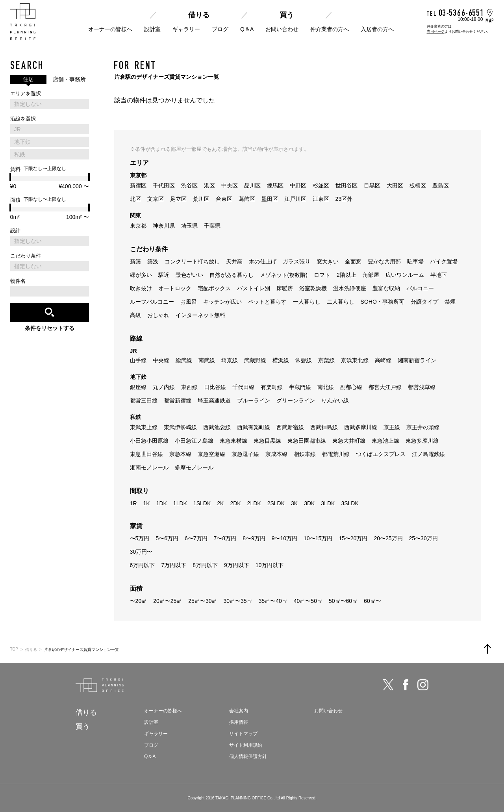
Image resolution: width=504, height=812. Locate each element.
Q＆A (247, 29)
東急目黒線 (267, 441)
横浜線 (281, 360)
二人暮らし (341, 302)
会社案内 (239, 711)
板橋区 (418, 185)
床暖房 (285, 288)
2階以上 (346, 275)
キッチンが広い (222, 302)
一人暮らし (307, 302)
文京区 (156, 199)
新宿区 (138, 185)
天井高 (234, 261)
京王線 (392, 427)
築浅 (153, 261)
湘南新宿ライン (417, 360)
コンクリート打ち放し (192, 261)
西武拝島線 (324, 427)
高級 (135, 315)
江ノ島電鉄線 (428, 454)
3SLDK (350, 503)
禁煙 (450, 302)
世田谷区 (346, 185)
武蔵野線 (255, 360)
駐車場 (415, 261)
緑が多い (141, 275)
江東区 (321, 199)
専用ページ (436, 32)
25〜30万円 (423, 538)
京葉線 (326, 360)
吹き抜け (141, 288)
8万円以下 (205, 565)
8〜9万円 (254, 538)
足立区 (178, 199)
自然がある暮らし (232, 275)
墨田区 (270, 199)
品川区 (252, 185)
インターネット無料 (200, 315)
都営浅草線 (422, 387)
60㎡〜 (372, 601)
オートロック (175, 288)
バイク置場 (444, 261)
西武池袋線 (217, 427)
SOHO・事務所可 (383, 302)
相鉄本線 (305, 454)
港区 (209, 185)
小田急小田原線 (149, 441)
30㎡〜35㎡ (238, 601)
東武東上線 (144, 427)
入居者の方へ (377, 29)
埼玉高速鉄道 (214, 400)
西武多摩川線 (361, 427)
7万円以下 (174, 565)
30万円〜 (141, 552)
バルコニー (420, 288)
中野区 (298, 185)
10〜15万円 (318, 538)
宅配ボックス (214, 288)
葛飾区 (247, 199)
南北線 (326, 387)
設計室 (152, 29)
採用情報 (239, 722)
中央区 (230, 185)
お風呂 (189, 302)
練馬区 (275, 185)
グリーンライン (296, 400)
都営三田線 (144, 400)
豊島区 (441, 185)
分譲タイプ (424, 302)
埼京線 (230, 360)
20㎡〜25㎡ (168, 601)
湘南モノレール (149, 467)
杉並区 (321, 185)
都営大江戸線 (385, 387)
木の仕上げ (263, 261)
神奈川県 (164, 226)
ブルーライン (254, 400)
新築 (135, 261)
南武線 (207, 360)
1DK (162, 503)
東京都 (138, 226)
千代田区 (164, 185)
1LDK (180, 503)
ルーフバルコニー (152, 302)
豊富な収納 (386, 288)
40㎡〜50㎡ (308, 601)
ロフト (322, 275)
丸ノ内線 (164, 387)
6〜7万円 (196, 538)
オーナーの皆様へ (110, 29)
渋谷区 (189, 185)
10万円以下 (270, 565)
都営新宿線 (178, 400)
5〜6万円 (167, 538)
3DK (309, 503)
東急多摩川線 (422, 441)
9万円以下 (237, 565)
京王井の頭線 (423, 427)
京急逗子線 (245, 454)
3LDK (328, 503)
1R (133, 503)
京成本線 (276, 454)
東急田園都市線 (307, 441)
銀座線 (138, 387)
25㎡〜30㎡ (203, 601)
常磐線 (304, 360)
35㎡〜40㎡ (273, 601)
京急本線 (180, 454)
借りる (199, 15)
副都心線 (351, 387)
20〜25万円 (388, 538)
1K (147, 503)
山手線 (138, 360)
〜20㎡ (139, 601)
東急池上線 (385, 441)
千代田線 (243, 387)
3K (294, 503)
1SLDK (202, 503)
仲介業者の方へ (330, 29)
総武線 (184, 360)
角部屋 (371, 275)
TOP (14, 649)
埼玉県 (189, 226)
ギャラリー (186, 29)
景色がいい (189, 275)
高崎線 (383, 360)
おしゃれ (158, 315)
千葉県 (212, 226)
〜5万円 (140, 538)
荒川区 (201, 199)
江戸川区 (295, 199)
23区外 (344, 199)
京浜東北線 (355, 360)
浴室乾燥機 (313, 288)
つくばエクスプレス (381, 454)
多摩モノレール (194, 467)
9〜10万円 (284, 538)
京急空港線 (211, 454)
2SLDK (276, 503)
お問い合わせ (282, 29)
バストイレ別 (254, 288)
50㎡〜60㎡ (343, 601)
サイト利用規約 (246, 745)
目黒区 (372, 185)
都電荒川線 (336, 454)
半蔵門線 (300, 387)
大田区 (395, 185)
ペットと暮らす (267, 302)
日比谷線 (215, 387)
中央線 (161, 360)
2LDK (254, 503)
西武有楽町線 (254, 427)
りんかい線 (335, 400)
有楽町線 (272, 387)
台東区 (224, 199)
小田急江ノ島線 (194, 441)
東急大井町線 (349, 441)
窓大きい (328, 261)
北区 (135, 199)
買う (287, 15)
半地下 (439, 275)
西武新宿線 (290, 427)
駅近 (164, 275)
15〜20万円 (353, 538)
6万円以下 (143, 565)
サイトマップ (243, 734)
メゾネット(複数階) (284, 275)
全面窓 (353, 261)
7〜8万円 (225, 538)
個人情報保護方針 (248, 756)
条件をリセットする (50, 328)
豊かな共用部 (384, 261)
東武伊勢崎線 (180, 427)
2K (220, 503)
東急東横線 (233, 441)
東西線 (189, 387)
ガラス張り (296, 261)
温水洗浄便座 (350, 288)
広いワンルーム (405, 275)
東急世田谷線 (146, 454)
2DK (235, 503)
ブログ (220, 29)
